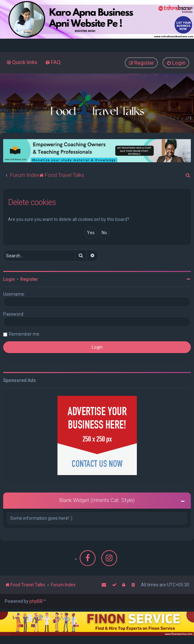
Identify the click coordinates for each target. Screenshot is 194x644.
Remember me (24, 334)
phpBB (36, 601)
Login (9, 279)
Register (29, 279)
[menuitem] (53, 62)
